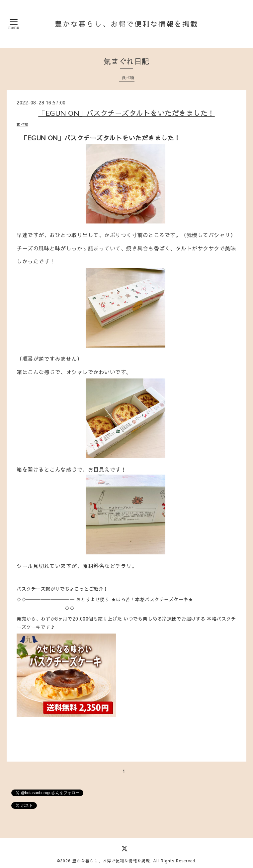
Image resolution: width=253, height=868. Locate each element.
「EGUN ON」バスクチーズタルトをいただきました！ (126, 113)
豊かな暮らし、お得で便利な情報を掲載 (126, 24)
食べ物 (128, 77)
